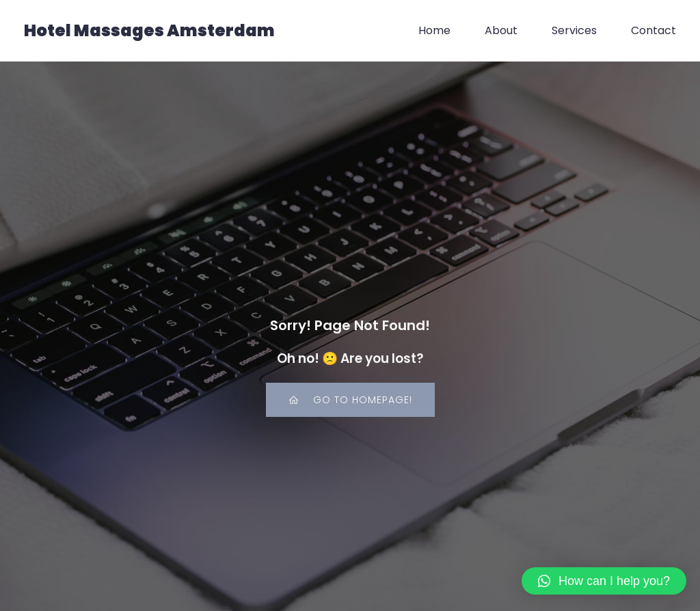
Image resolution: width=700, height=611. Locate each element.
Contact (654, 30)
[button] (604, 581)
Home (434, 30)
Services (574, 30)
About (501, 30)
